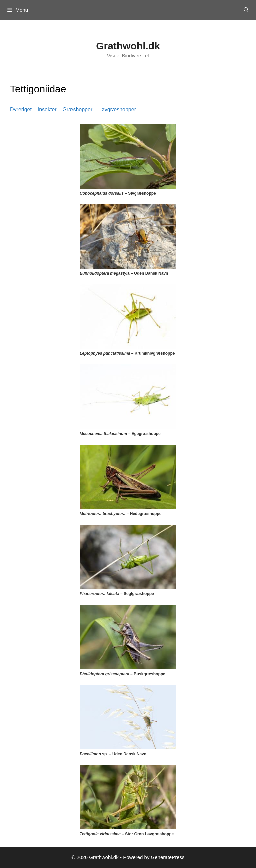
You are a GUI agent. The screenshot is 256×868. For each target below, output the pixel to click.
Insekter (47, 109)
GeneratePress (168, 857)
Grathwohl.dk (128, 46)
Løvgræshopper (117, 109)
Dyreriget (21, 109)
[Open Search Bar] (246, 10)
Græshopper (77, 109)
